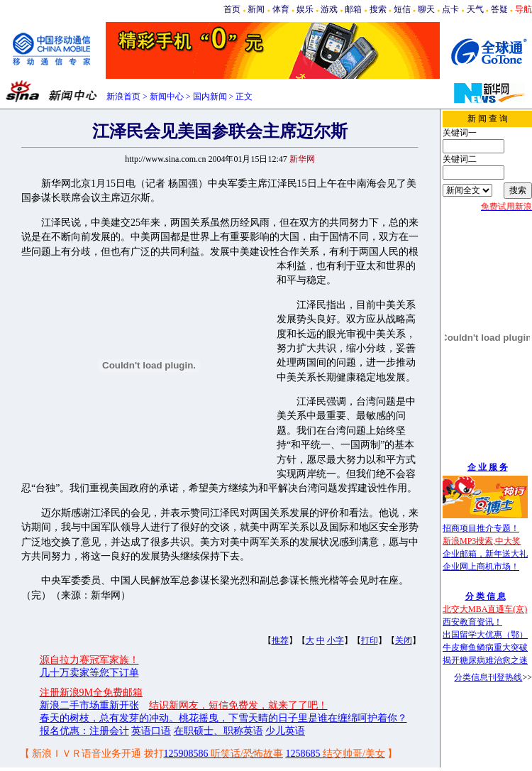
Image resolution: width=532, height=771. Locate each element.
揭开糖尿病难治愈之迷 (485, 660)
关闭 (404, 640)
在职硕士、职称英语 (218, 731)
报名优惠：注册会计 (84, 731)
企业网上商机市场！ (481, 567)
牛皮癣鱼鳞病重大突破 (485, 647)
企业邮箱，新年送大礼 (485, 554)
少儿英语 (285, 731)
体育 (281, 9)
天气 (475, 9)
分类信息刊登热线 (488, 677)
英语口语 (151, 731)
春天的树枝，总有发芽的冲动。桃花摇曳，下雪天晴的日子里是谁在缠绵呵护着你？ (223, 718)
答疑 (499, 9)
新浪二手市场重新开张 (89, 705)
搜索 (378, 9)
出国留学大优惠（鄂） (485, 635)
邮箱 (353, 9)
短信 (402, 9)
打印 (370, 640)
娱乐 (305, 9)
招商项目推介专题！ (481, 528)
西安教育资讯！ (472, 622)
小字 (336, 640)
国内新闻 (210, 97)
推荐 (280, 640)
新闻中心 (167, 97)
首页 (232, 9)
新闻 (256, 9)
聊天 (426, 9)
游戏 (329, 9)
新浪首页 (123, 97)
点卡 (450, 9)
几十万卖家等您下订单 (89, 673)
